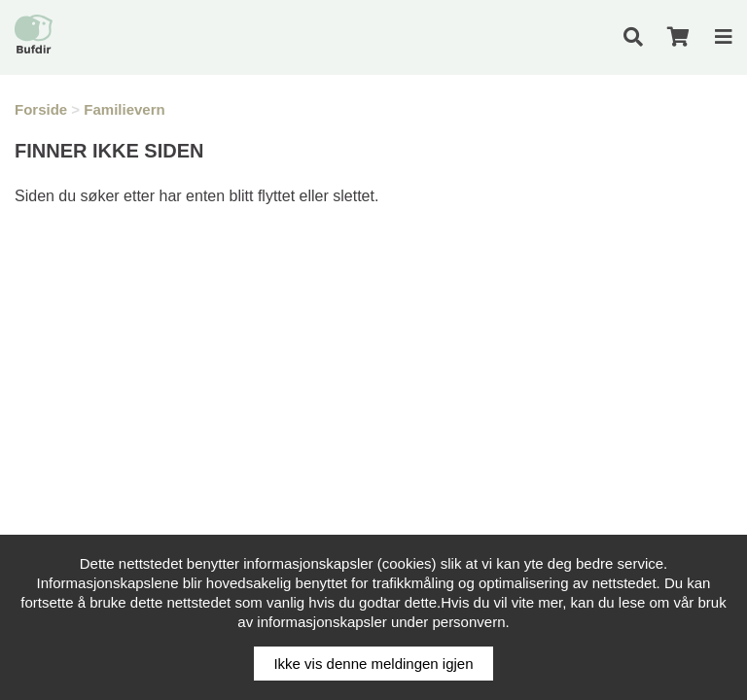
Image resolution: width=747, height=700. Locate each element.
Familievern (124, 109)
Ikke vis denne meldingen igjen (373, 664)
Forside (41, 109)
